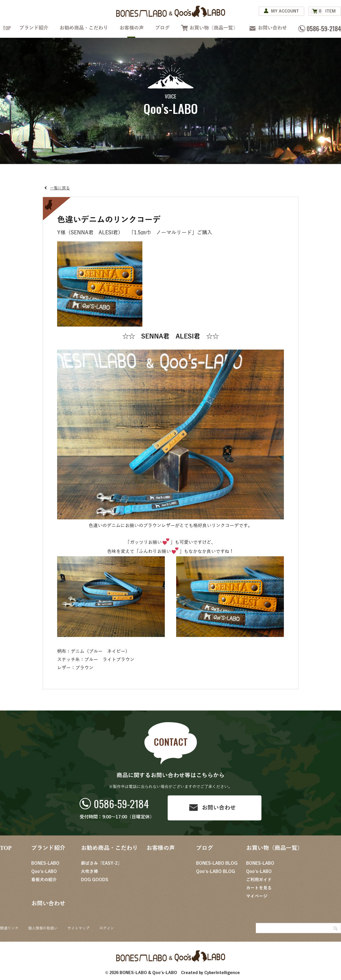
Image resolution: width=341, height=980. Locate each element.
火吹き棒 (90, 872)
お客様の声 (132, 28)
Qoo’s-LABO (44, 872)
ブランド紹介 (34, 28)
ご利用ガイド (259, 880)
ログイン (107, 928)
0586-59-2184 (121, 804)
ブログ (162, 28)
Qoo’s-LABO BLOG (216, 872)
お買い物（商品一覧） (214, 28)
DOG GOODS (95, 880)
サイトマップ (78, 928)
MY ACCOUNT (285, 11)
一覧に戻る (60, 188)
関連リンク (9, 928)
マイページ (257, 896)
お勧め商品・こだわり (84, 28)
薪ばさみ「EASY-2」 (101, 863)
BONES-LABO (45, 863)
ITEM (323, 11)
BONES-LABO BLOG (217, 863)
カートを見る (259, 888)
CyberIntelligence (222, 973)
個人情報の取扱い (43, 928)
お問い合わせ (273, 28)
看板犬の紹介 (44, 880)
